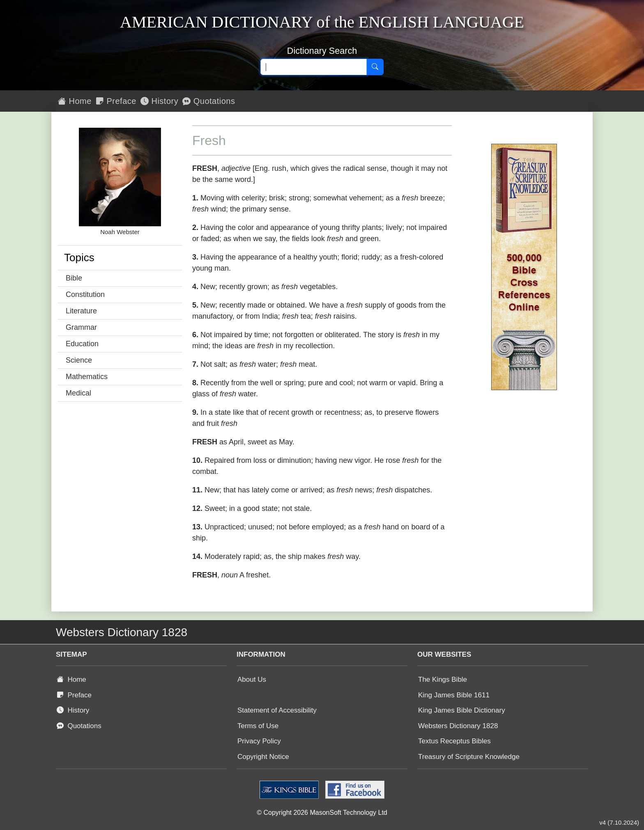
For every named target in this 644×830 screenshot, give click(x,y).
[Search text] (314, 67)
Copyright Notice (263, 757)
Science (79, 360)
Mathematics (87, 377)
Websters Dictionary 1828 (458, 726)
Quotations (209, 101)
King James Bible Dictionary (462, 710)
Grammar (81, 327)
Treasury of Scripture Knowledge (469, 757)
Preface (116, 101)
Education (82, 344)
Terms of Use (258, 726)
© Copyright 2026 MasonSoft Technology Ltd (322, 813)
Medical (78, 393)
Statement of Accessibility (277, 710)
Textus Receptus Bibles (454, 741)
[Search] (375, 67)
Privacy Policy (259, 741)
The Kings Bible (443, 679)
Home (75, 101)
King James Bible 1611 (454, 695)
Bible (74, 278)
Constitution (85, 294)
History (159, 101)
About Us (252, 679)
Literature (81, 311)
